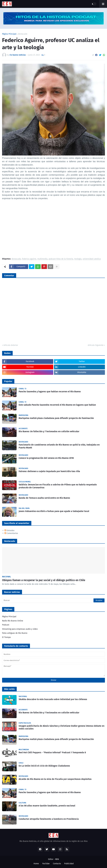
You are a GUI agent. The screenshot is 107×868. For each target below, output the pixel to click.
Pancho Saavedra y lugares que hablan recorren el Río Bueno (50, 392)
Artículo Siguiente (96, 345)
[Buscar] (53, 600)
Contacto (57, 864)
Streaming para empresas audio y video (20, 629)
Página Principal (9, 34)
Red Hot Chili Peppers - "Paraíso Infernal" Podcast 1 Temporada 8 (52, 752)
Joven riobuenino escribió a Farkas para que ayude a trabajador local (54, 511)
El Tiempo (6, 637)
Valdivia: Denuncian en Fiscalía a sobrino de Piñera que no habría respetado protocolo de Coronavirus (58, 486)
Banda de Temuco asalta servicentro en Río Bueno (44, 498)
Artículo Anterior (11, 345)
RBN (57, 859)
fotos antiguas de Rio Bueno (15, 633)
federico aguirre (29, 259)
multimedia (42, 259)
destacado (23, 34)
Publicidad (69, 864)
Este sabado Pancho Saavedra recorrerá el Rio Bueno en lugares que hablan (57, 405)
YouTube (46, 864)
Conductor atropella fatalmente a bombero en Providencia (49, 819)
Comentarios (11, 533)
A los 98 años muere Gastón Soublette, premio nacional (47, 806)
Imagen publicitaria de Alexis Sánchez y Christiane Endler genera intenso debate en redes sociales (62, 727)
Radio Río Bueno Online (13, 621)
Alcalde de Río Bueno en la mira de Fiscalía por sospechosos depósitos (55, 779)
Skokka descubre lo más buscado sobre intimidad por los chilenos (53, 699)
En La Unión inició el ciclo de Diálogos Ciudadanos (44, 766)
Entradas (9, 530)
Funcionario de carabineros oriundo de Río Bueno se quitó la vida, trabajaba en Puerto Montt (59, 446)
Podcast (6, 625)
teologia (78, 259)
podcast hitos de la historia (61, 259)
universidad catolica (92, 259)
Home (36, 864)
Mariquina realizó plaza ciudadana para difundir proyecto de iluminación (56, 418)
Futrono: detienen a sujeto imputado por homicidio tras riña (49, 471)
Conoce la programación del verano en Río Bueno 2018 (46, 458)
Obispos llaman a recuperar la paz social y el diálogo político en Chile (44, 580)
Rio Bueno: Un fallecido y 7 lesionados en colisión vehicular (49, 431)
